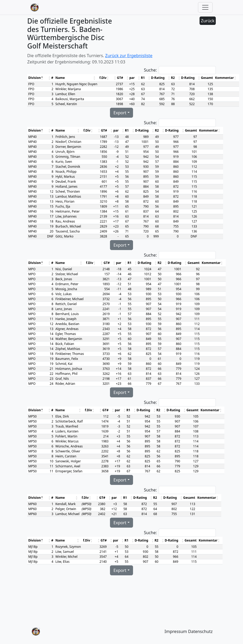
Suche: (150, 70)
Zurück (208, 21)
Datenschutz (200, 631)
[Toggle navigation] (205, 7)
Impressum (176, 631)
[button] (42, 78)
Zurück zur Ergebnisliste (129, 56)
